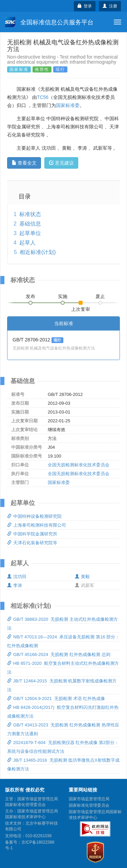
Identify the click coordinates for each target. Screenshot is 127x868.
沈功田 (17, 577)
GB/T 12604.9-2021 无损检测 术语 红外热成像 (56, 698)
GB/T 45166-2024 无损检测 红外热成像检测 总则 (59, 654)
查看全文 (24, 163)
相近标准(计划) (38, 252)
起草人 (27, 243)
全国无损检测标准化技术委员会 (79, 465)
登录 (85, 6)
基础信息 (30, 224)
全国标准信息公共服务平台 (49, 22)
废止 (100, 296)
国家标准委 (68, 105)
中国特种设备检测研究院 (34, 516)
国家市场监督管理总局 (89, 799)
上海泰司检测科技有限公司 (37, 525)
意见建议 (61, 163)
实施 (63, 296)
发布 (30, 296)
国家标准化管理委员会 (89, 805)
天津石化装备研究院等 (32, 543)
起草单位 (30, 233)
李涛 (15, 585)
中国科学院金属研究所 (32, 534)
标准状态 (30, 214)
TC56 (43, 97)
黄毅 (82, 577)
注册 (110, 6)
